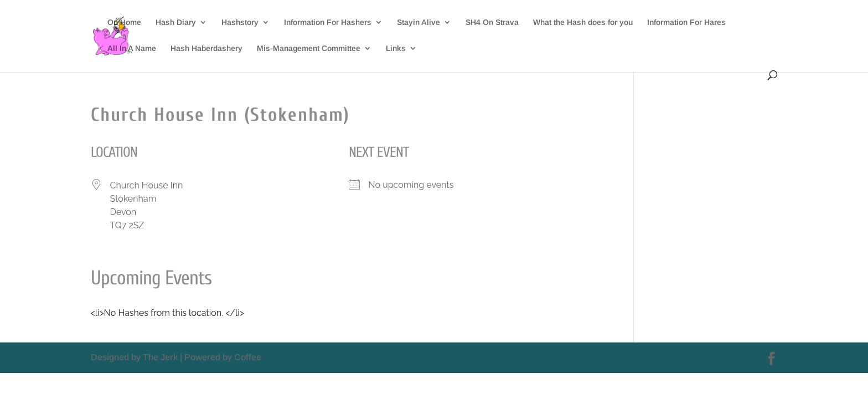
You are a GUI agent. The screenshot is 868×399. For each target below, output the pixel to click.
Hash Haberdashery (206, 48)
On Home (124, 22)
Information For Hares (686, 22)
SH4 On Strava (492, 22)
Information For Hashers (328, 22)
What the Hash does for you (583, 22)
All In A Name (132, 48)
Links (396, 48)
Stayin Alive (418, 22)
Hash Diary (176, 22)
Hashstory (240, 22)
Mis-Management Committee (309, 48)
